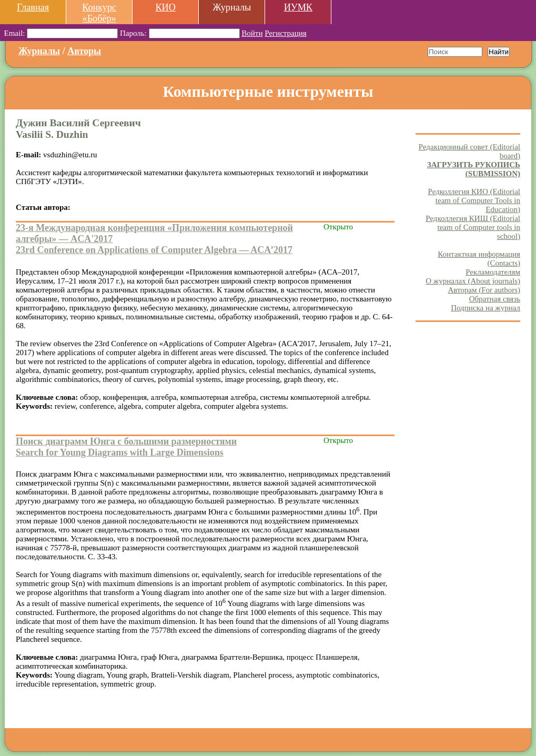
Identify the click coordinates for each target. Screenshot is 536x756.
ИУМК (298, 7)
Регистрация (286, 33)
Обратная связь (495, 299)
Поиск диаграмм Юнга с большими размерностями (126, 441)
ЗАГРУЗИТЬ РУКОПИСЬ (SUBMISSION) (474, 169)
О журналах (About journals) (473, 281)
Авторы (84, 51)
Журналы (39, 51)
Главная (33, 7)
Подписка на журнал (486, 308)
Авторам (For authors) (484, 290)
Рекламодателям (493, 272)
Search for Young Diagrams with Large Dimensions (120, 452)
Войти (252, 33)
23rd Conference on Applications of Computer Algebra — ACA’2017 (154, 250)
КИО (165, 7)
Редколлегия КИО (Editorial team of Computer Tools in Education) (474, 200)
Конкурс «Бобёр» (99, 13)
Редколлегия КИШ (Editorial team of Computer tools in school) (473, 227)
